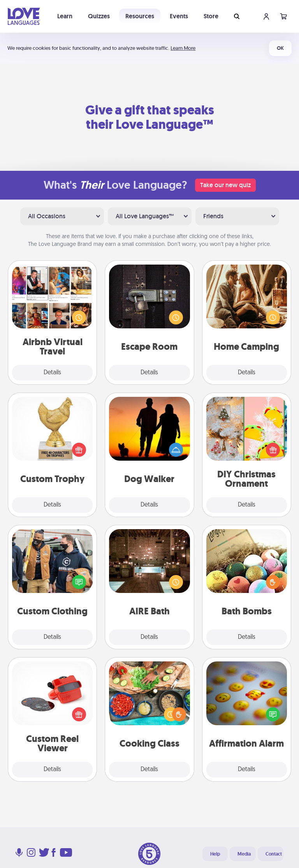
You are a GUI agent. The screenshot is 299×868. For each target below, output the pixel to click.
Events (179, 16)
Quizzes (99, 16)
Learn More (183, 48)
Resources (140, 16)
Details (52, 373)
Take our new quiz (225, 185)
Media (244, 854)
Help (215, 854)
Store (211, 16)
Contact (274, 854)
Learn (65, 16)
